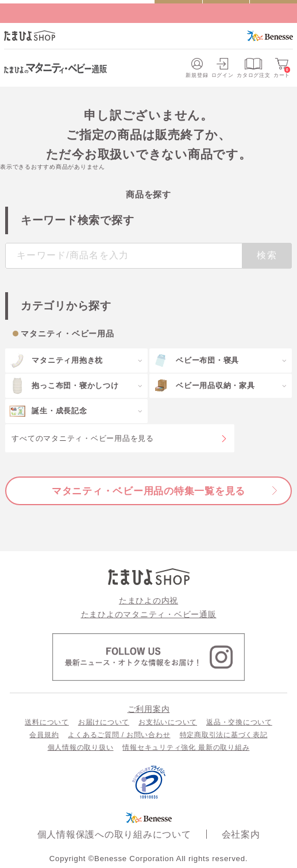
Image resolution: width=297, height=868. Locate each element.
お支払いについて (168, 722)
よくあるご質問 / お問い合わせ (119, 735)
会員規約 (44, 735)
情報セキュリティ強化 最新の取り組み (186, 747)
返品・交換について (239, 722)
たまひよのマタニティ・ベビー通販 (149, 614)
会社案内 (241, 834)
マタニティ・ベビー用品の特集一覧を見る (148, 491)
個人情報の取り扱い (81, 747)
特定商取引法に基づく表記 (224, 735)
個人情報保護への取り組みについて (114, 834)
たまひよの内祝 (148, 600)
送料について (47, 722)
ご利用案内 (149, 709)
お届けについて (104, 722)
